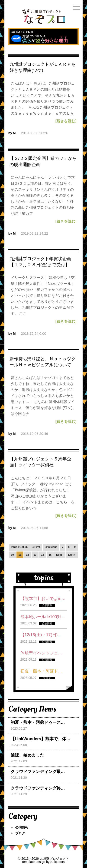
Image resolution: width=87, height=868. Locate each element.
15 (50, 555)
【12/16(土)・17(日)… (41, 635)
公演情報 (22, 827)
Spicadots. (58, 862)
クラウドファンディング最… (38, 772)
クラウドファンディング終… (38, 788)
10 (12, 555)
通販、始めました (27, 755)
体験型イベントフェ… (41, 653)
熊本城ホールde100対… (43, 617)
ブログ (20, 833)
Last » (72, 555)
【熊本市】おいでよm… (43, 599)
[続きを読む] (66, 121)
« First (36, 547)
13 (35, 555)
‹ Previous (51, 547)
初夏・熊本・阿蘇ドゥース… (38, 722)
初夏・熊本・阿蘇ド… (41, 671)
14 (43, 555)
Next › (60, 555)
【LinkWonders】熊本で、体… (41, 739)
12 (27, 555)
